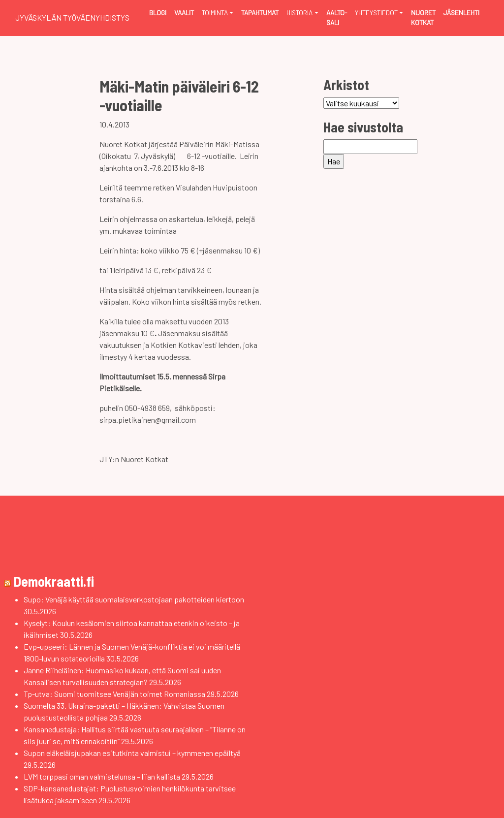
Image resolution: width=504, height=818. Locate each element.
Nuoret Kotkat (423, 17)
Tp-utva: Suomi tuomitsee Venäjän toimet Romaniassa (114, 694)
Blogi (158, 13)
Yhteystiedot (376, 13)
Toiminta (215, 13)
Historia (299, 13)
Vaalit (184, 13)
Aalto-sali (337, 17)
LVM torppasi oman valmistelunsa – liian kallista (102, 776)
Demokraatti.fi (54, 581)
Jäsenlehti (461, 13)
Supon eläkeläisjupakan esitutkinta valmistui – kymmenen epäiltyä (132, 753)
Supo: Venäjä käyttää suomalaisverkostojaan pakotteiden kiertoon (134, 599)
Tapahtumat (260, 13)
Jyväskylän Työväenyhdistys (72, 17)
